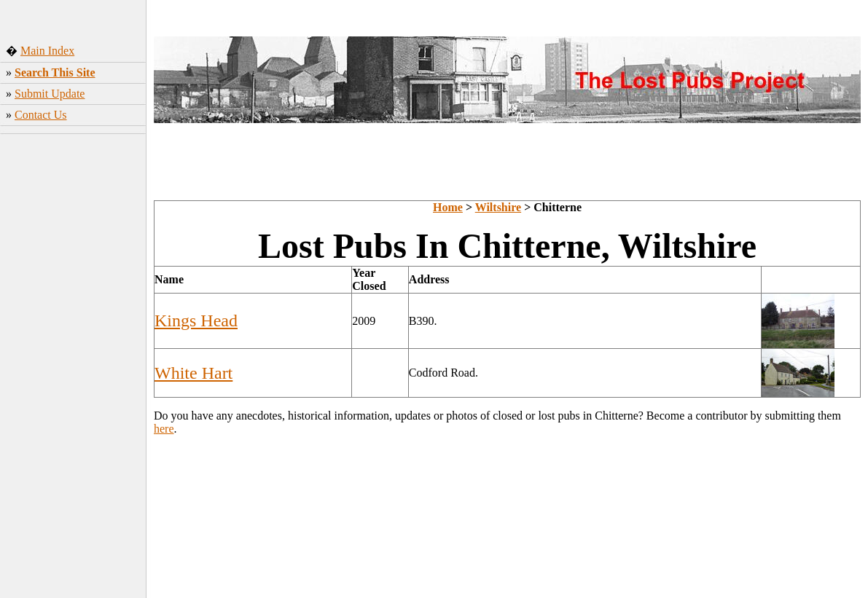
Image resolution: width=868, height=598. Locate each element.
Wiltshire (498, 207)
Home (448, 207)
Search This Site (55, 72)
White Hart (193, 373)
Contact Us (41, 115)
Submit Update (50, 94)
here (164, 429)
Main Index (47, 51)
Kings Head (196, 320)
